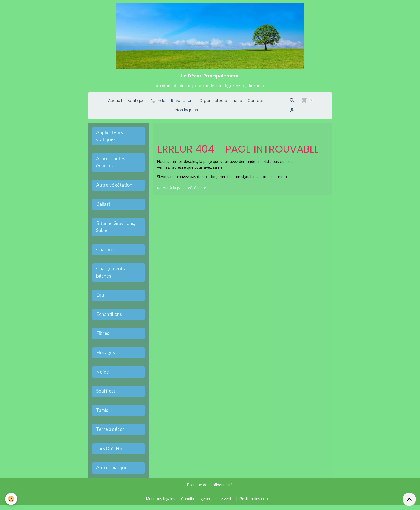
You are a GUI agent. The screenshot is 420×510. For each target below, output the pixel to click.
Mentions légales (160, 503)
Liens (237, 103)
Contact (255, 103)
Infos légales (186, 112)
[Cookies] (11, 499)
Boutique (136, 103)
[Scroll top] (409, 499)
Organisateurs (213, 103)
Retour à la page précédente (182, 190)
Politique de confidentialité (210, 489)
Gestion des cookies (257, 503)
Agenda (158, 103)
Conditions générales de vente (207, 503)
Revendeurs (182, 103)
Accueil (115, 103)
